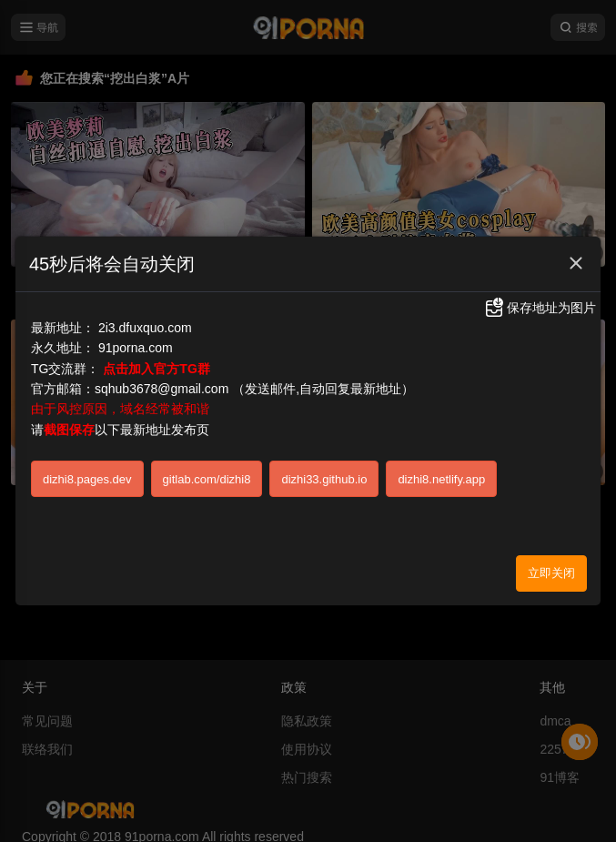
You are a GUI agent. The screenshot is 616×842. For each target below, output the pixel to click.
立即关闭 (551, 563)
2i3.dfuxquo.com (145, 317)
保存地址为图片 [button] (540, 298)
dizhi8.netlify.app (441, 468)
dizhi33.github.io (324, 468)
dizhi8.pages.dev (87, 468)
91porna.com (136, 338)
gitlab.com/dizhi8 (207, 468)
